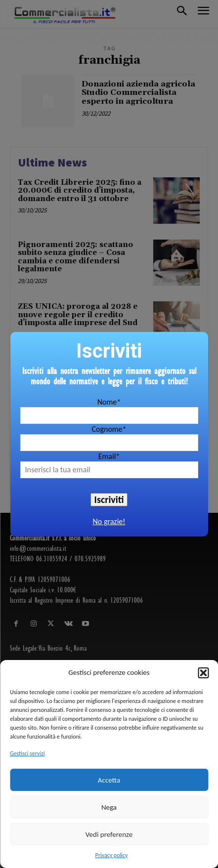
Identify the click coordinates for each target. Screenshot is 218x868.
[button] (203, 673)
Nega (109, 807)
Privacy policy (112, 855)
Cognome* (109, 429)
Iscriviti (109, 499)
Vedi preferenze (109, 834)
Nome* (109, 402)
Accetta (109, 780)
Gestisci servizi (27, 753)
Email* (109, 456)
